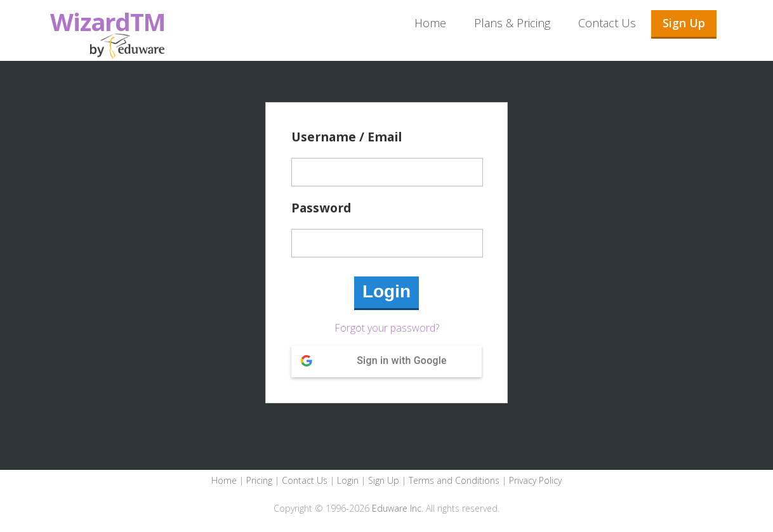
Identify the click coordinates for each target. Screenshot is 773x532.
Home (430, 23)
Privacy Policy (535, 480)
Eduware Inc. (398, 508)
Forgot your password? (387, 328)
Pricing (259, 480)
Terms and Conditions (454, 480)
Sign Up (684, 23)
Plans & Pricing (512, 23)
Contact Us (607, 23)
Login (348, 480)
